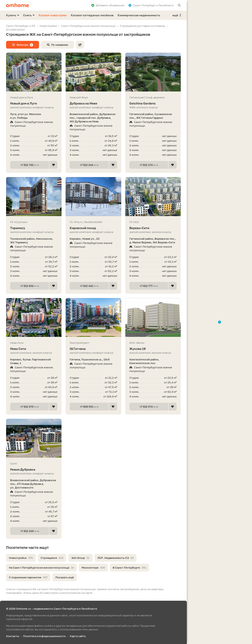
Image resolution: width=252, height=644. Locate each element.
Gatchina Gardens (153, 103)
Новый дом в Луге (34, 103)
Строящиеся (52, 558)
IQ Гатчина (93, 349)
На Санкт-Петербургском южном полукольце (41, 568)
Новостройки (21, 558)
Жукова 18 (153, 349)
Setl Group (80, 558)
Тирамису (34, 228)
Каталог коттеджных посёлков (92, 15)
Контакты (12, 636)
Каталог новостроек (53, 15)
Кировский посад (93, 228)
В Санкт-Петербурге (129, 568)
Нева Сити (34, 349)
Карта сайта (78, 636)
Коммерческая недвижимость (139, 15)
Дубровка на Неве (93, 103)
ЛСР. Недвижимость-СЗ (116, 558)
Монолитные (93, 568)
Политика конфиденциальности (44, 636)
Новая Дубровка (34, 469)
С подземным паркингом (28, 577)
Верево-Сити (153, 228)
